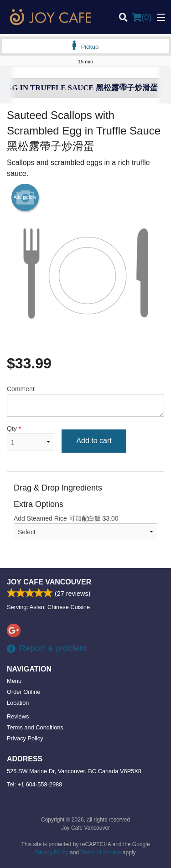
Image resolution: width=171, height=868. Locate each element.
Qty (31, 438)
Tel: (34, 784)
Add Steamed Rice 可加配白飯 (85, 527)
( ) (142, 17)
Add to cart (94, 441)
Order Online (23, 692)
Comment (85, 401)
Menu (14, 681)
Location (18, 703)
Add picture (25, 197)
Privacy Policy (25, 738)
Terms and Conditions (35, 727)
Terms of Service (101, 852)
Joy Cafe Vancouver (49, 582)
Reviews (18, 716)
